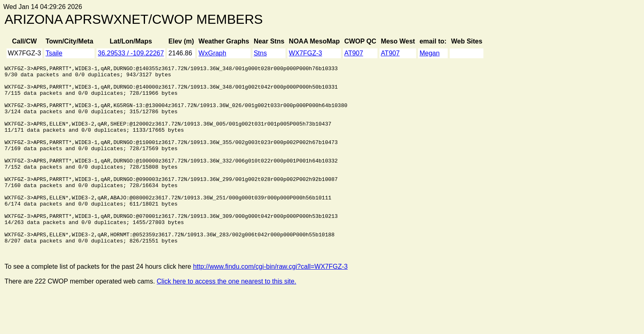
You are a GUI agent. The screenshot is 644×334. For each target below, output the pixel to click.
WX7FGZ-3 (305, 53)
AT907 (354, 53)
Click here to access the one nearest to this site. (227, 318)
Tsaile (54, 53)
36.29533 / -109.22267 (131, 53)
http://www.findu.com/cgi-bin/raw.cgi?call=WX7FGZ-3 (270, 303)
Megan (429, 53)
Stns (260, 53)
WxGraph (212, 53)
